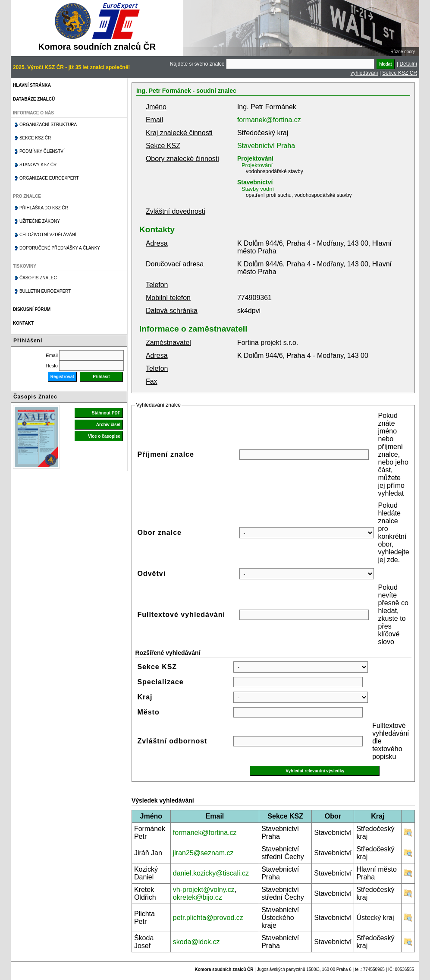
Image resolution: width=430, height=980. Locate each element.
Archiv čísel (108, 425)
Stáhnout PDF (106, 413)
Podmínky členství (42, 151)
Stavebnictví (255, 182)
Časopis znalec (38, 278)
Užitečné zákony (40, 221)
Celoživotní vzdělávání (48, 235)
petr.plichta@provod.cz (208, 918)
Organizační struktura (48, 125)
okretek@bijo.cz (198, 897)
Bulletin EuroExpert (45, 291)
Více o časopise (104, 436)
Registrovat (62, 377)
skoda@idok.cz (196, 942)
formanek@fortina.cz (269, 120)
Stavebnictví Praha (266, 146)
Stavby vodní (258, 189)
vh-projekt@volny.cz (204, 890)
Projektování (255, 158)
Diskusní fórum (32, 309)
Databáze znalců (34, 99)
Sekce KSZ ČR (400, 73)
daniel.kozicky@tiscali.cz (211, 873)
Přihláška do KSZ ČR (44, 208)
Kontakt (23, 323)
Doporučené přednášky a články (60, 248)
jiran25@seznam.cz (203, 853)
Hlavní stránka (32, 85)
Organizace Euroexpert (49, 178)
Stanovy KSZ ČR (38, 165)
